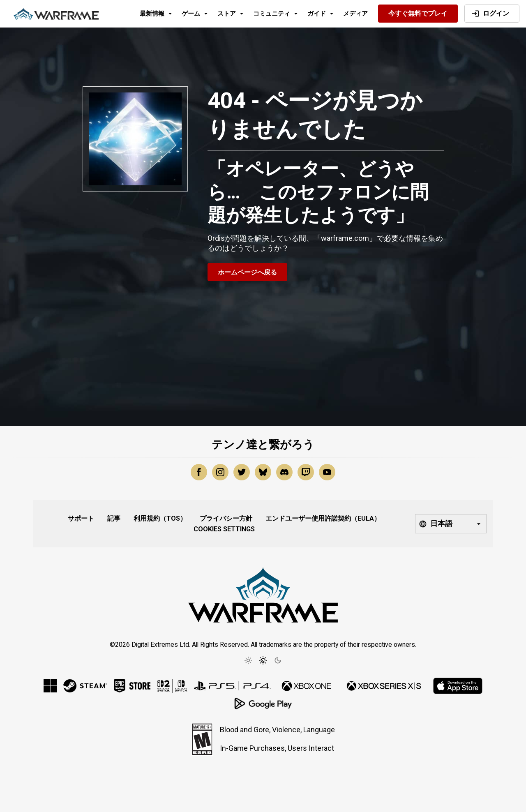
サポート (81, 518)
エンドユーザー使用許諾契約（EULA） (323, 518)
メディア (355, 14)
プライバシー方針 (226, 518)
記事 (114, 518)
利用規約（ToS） (160, 518)
